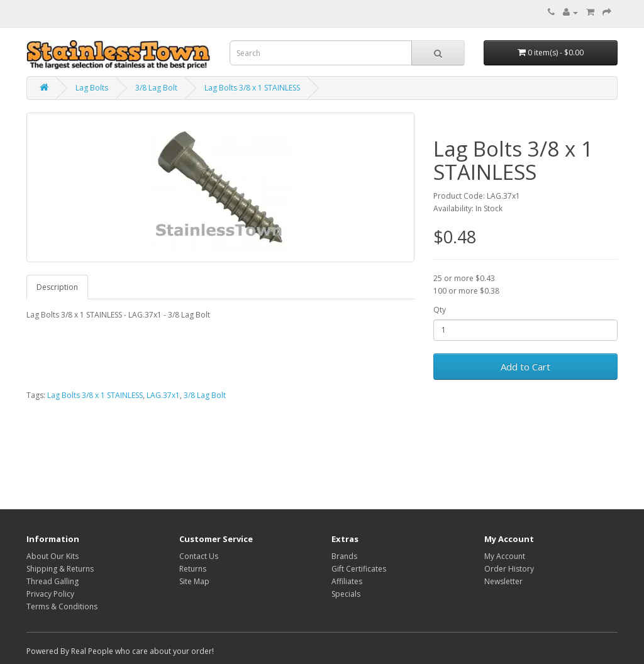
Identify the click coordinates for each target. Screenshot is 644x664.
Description (57, 287)
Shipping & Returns (60, 569)
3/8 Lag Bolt (156, 88)
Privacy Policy (50, 594)
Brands (344, 556)
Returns (193, 569)
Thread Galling (53, 581)
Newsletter (503, 581)
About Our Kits (53, 556)
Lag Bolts (92, 88)
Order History (509, 569)
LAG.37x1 (163, 395)
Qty (440, 310)
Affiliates (347, 581)
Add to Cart (525, 367)
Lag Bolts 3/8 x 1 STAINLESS (252, 88)
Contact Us (199, 556)
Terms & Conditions (62, 606)
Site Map (194, 581)
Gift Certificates (359, 569)
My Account (505, 556)
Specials (346, 594)
